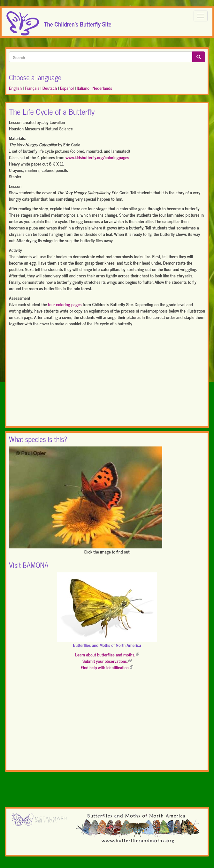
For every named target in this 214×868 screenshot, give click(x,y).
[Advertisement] (107, 378)
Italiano (83, 88)
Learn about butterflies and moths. (107, 654)
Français (32, 88)
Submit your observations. (107, 661)
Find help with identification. (107, 667)
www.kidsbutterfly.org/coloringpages (97, 157)
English (15, 88)
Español (67, 88)
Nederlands (102, 88)
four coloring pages (65, 304)
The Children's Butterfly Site (78, 22)
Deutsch (50, 88)
